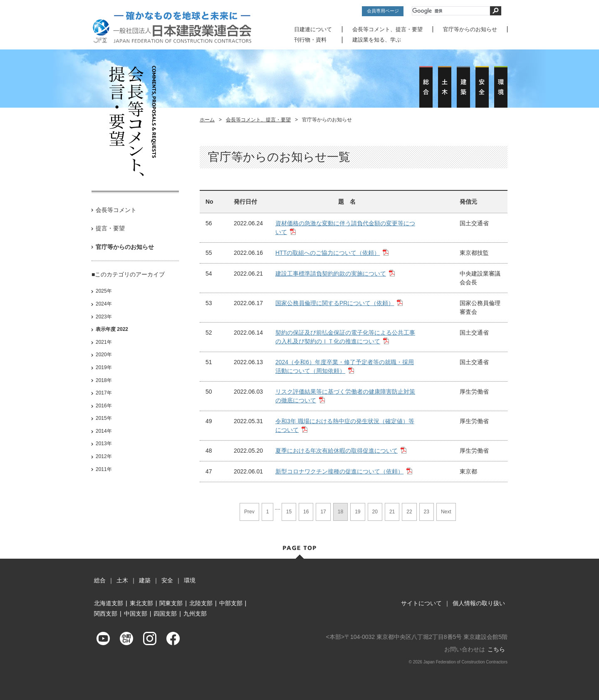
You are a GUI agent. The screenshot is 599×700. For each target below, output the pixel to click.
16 (306, 511)
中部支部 (231, 603)
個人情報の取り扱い (479, 603)
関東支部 (171, 603)
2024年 (104, 303)
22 (409, 511)
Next (446, 511)
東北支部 (141, 603)
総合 (100, 580)
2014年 (104, 431)
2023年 (104, 316)
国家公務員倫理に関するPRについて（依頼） (335, 303)
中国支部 (136, 614)
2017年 (104, 392)
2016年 (104, 405)
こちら (496, 649)
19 (358, 511)
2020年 (104, 355)
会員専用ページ (383, 11)
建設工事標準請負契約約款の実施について (331, 273)
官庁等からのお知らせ (470, 29)
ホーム (207, 119)
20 (375, 511)
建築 (145, 580)
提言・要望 (110, 228)
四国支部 (165, 614)
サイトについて (421, 603)
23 (427, 511)
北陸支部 (201, 603)
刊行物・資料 (310, 40)
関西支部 (106, 614)
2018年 (104, 380)
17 (323, 511)
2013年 (104, 444)
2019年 (104, 367)
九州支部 (195, 614)
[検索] (451, 11)
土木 (122, 580)
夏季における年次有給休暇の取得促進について (337, 450)
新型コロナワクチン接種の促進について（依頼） (339, 471)
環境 (190, 580)
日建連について (313, 29)
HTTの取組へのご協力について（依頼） (328, 252)
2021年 (104, 342)
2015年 (104, 418)
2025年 (104, 291)
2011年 (104, 469)
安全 (167, 580)
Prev (249, 511)
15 (289, 511)
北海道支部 (109, 603)
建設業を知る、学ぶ (377, 40)
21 (392, 511)
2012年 (104, 456)
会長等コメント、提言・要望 (387, 29)
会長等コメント (116, 210)
